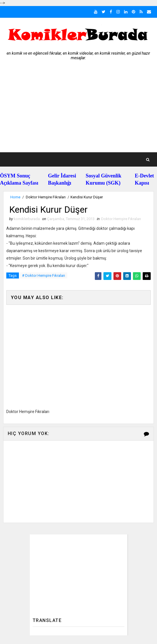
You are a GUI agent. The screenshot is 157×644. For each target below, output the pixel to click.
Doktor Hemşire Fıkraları (46, 197)
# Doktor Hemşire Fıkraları (44, 275)
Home (15, 197)
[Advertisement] (78, 109)
